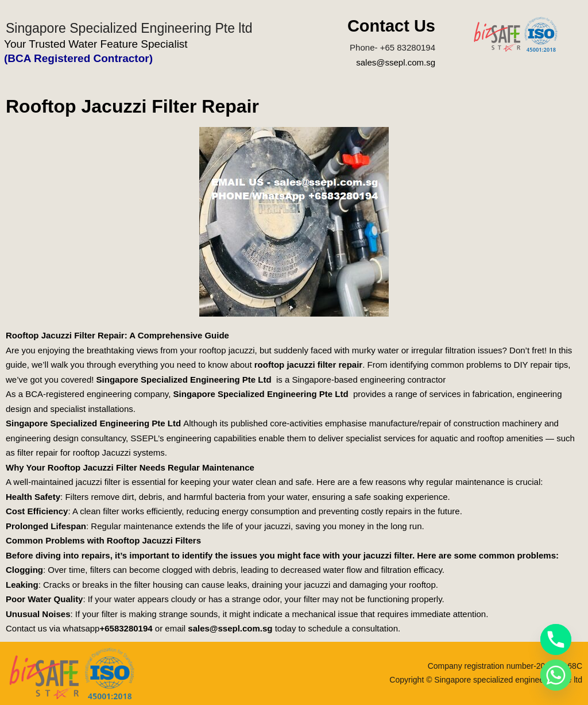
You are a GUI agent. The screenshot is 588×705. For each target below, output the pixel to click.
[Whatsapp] (556, 675)
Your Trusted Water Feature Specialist (96, 44)
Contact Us (391, 26)
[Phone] (556, 639)
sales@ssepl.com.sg (396, 62)
